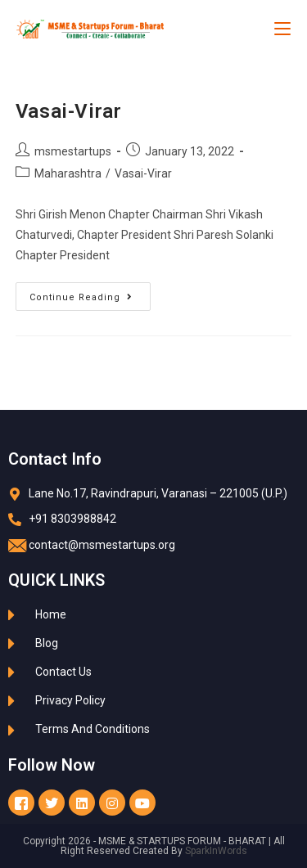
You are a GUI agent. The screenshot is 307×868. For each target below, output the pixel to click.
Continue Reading (90, 292)
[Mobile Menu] (282, 29)
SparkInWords (216, 851)
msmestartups (73, 151)
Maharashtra (68, 173)
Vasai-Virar (69, 111)
